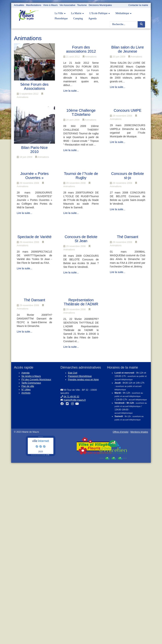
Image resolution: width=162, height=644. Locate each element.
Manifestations (34, 5)
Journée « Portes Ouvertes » (34, 176)
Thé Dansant (128, 237)
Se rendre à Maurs (31, 376)
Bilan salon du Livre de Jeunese (128, 49)
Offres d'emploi (120, 432)
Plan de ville (28, 386)
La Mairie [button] (78, 13)
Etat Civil (73, 373)
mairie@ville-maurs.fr (75, 400)
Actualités (19, 5)
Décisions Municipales (100, 5)
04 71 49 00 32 (72, 397)
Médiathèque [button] (123, 13)
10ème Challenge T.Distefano (81, 112)
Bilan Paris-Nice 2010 (34, 150)
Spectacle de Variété (34, 237)
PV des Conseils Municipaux (36, 380)
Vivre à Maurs (50, 5)
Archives (26, 393)
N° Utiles (26, 390)
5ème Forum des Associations (34, 86)
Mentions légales (139, 432)
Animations (90, 57)
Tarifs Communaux (31, 383)
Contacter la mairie (138, 5)
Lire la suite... (71, 91)
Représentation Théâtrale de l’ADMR (81, 302)
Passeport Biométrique (80, 376)
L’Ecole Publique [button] (100, 13)
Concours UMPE (128, 110)
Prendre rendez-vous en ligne (83, 380)
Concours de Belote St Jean (81, 239)
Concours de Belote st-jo (128, 176)
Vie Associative (67, 5)
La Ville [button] (60, 13)
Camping (78, 18)
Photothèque (61, 18)
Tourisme (82, 5)
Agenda (93, 18)
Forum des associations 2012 (81, 49)
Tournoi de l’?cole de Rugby (81, 176)
